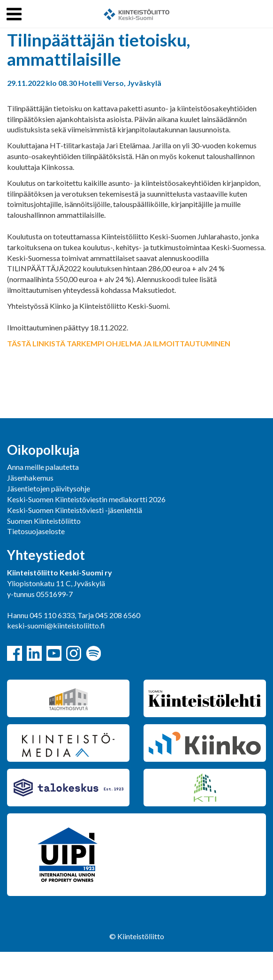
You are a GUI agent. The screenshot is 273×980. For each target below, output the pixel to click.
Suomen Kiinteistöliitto (44, 521)
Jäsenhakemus (30, 478)
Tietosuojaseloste (36, 531)
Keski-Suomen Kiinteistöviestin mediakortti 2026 (86, 499)
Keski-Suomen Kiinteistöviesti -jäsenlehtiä (75, 510)
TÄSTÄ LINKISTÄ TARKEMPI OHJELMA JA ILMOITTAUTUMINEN (119, 343)
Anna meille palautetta (43, 467)
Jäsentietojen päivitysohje (49, 488)
